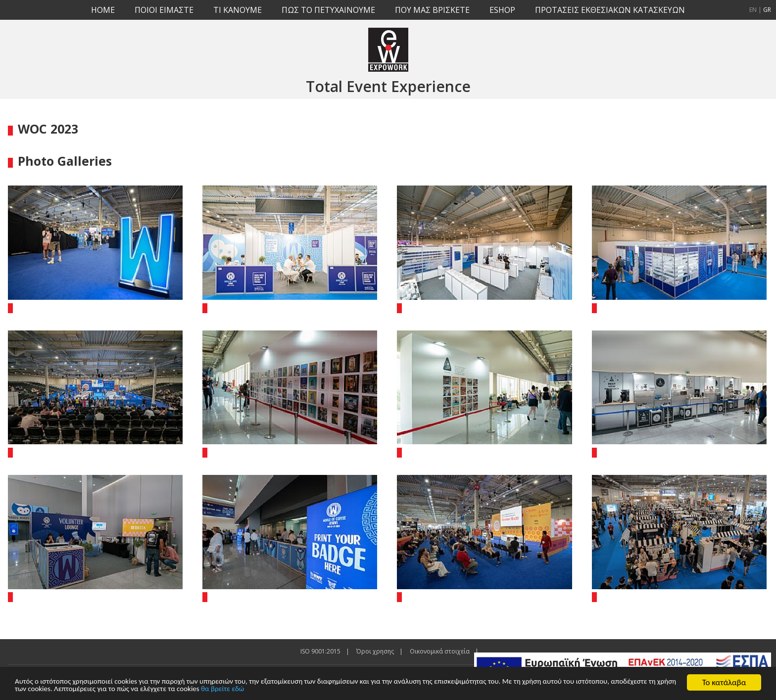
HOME (103, 10)
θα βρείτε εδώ (366, 689)
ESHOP (502, 10)
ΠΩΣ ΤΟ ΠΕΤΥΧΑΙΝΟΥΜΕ (328, 10)
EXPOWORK (388, 49)
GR (767, 10)
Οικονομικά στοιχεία (440, 651)
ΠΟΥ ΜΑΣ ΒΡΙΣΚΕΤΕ (432, 10)
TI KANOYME (238, 10)
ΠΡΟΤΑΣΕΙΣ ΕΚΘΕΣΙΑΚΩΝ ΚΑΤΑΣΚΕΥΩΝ (610, 10)
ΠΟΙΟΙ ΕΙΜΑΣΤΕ (164, 10)
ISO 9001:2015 (320, 651)
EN (753, 10)
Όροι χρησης (375, 651)
